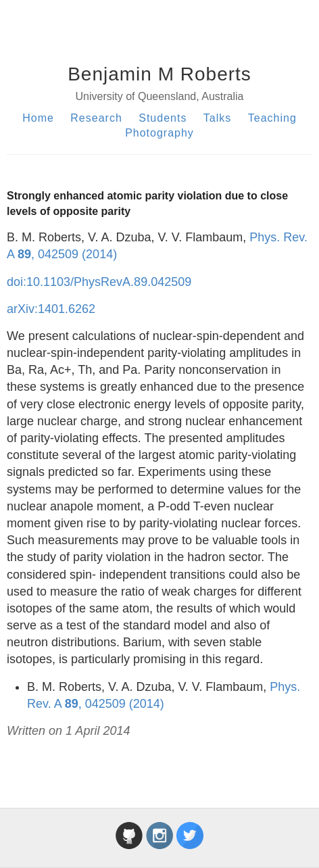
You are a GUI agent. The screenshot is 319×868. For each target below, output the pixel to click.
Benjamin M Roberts (159, 74)
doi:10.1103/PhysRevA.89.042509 (99, 282)
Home (38, 118)
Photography (159, 133)
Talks (217, 118)
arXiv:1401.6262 (51, 309)
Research (96, 118)
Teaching (272, 118)
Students (163, 118)
